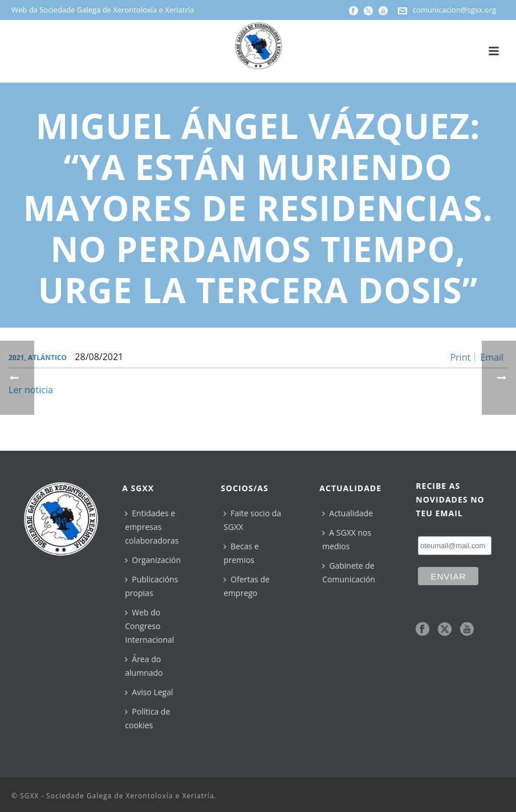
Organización (153, 560)
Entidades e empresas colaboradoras (152, 527)
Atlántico (47, 358)
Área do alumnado (144, 666)
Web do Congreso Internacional (149, 626)
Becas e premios (241, 553)
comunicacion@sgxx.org (454, 10)
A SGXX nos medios (347, 539)
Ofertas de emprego (247, 586)
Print (460, 357)
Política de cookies (147, 718)
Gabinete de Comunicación (349, 572)
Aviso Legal (149, 692)
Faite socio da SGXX (252, 520)
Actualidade (348, 513)
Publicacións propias (151, 586)
